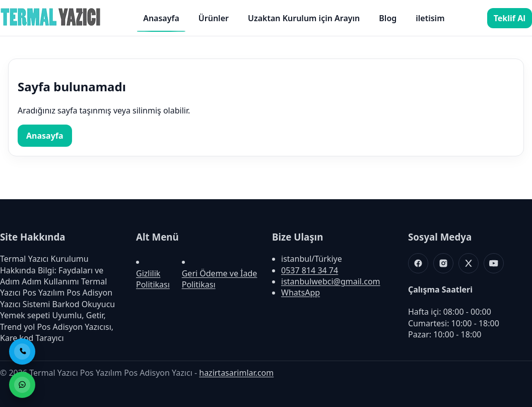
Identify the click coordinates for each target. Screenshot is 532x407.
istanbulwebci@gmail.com (331, 281)
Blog (388, 18)
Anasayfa (161, 18)
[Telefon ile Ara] (22, 352)
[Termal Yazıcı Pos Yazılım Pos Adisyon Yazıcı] (50, 25)
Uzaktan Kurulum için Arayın (304, 18)
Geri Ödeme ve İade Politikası (220, 279)
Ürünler (214, 18)
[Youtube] (494, 263)
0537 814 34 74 (310, 270)
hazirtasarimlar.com (236, 373)
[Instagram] (443, 263)
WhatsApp (301, 293)
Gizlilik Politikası (153, 279)
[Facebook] (418, 263)
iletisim (430, 18)
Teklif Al (510, 18)
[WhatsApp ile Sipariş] (22, 385)
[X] (469, 263)
